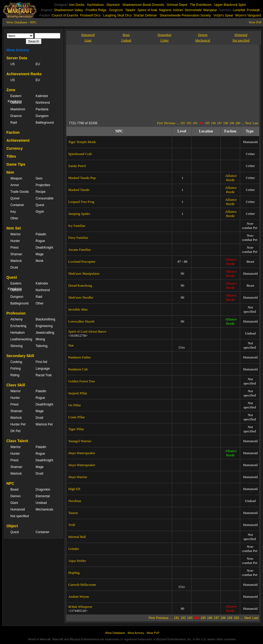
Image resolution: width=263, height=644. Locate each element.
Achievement (18, 140)
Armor (15, 185)
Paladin (41, 234)
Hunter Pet (18, 424)
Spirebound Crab (80, 154)
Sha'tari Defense (145, 15)
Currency (14, 148)
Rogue (40, 241)
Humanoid (18, 509)
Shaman (16, 254)
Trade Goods (20, 192)
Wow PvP (255, 22)
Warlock (16, 261)
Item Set (14, 228)
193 (195, 123)
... (178, 123)
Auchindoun (95, 5)
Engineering (44, 326)
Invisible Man (78, 309)
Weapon (16, 178)
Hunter (15, 241)
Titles (11, 156)
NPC (33, 22)
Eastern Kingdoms (15, 99)
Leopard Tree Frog (81, 202)
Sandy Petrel (77, 166)
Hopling (74, 573)
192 (189, 123)
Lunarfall (239, 10)
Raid (14, 123)
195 (207, 123)
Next (248, 123)
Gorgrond (116, 10)
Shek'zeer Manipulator (84, 273)
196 (213, 123)
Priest (14, 248)
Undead (41, 503)
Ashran (178, 10)
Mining (40, 339)
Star (71, 345)
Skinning (16, 346)
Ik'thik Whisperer (80, 607)
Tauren (73, 513)
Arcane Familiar (80, 250)
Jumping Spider (79, 214)
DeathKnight (44, 248)
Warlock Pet (44, 424)
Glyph (40, 212)
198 (226, 123)
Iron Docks (77, 5)
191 (183, 123)
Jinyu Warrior (78, 477)
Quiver (15, 198)
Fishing (16, 369)
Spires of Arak (147, 10)
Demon (16, 496)
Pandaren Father (80, 357)
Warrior (16, 234)
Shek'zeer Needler (81, 297)
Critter (164, 40)
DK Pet (15, 431)
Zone (11, 90)
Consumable (44, 198)
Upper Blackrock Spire (230, 5)
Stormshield (193, 10)
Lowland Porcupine (82, 262)
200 (238, 123)
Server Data (17, 58)
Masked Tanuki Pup (82, 178)
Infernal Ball (77, 537)
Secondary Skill (20, 356)
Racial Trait (44, 375)
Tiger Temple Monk (82, 142)
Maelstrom (18, 109)
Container (17, 205)
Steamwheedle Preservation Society (185, 15)
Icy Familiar (77, 226)
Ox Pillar (75, 405)
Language (43, 369)
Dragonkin (43, 490)
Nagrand (165, 10)
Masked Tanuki (79, 190)
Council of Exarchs (65, 15)
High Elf (74, 489)
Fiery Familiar (78, 238)
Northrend (43, 103)
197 (219, 123)
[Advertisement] (147, 82)
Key (13, 212)
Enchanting (18, 326)
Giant (14, 503)
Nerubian (75, 501)
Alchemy (16, 319)
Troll (72, 525)
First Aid (41, 362)
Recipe (41, 192)
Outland (16, 103)
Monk (39, 261)
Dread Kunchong (80, 285)
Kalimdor (42, 96)
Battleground (45, 123)
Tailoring (42, 346)
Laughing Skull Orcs (117, 15)
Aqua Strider (77, 561)
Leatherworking (20, 339)
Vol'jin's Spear (224, 15)
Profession (16, 313)
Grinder (74, 549)
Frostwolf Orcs (90, 15)
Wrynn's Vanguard (248, 15)
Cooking (16, 362)
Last (255, 123)
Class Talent (17, 441)
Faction (13, 132)
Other (14, 218)
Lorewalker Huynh (81, 321)
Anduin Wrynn (79, 597)
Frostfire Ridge (96, 10)
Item (10, 172)
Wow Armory (18, 50)
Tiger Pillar (76, 429)
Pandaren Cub (78, 369)
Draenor (16, 116)
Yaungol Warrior (80, 441)
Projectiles (43, 185)
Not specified (20, 516)
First (160, 123)
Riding (15, 375)
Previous (170, 123)
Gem (39, 178)
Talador (130, 10)
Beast (14, 490)
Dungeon (42, 116)
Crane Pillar (77, 417)
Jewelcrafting (45, 333)
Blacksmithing (45, 319)
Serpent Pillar (78, 393)
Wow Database (17, 22)
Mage (40, 254)
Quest (40, 205)
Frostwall (253, 10)
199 (232, 123)
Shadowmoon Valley (68, 10)
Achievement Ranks (24, 74)
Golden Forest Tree (82, 381)
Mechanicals (44, 509)
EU (38, 64)
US (13, 64)
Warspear (210, 10)
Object (12, 526)
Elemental (43, 496)
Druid (14, 267)
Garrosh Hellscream (82, 585)
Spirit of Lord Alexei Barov (87, 331)
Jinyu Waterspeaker (82, 453)
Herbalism (18, 333)
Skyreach (113, 5)
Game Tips (16, 164)
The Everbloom (201, 5)
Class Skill (16, 385)
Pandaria (42, 109)
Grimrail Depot (177, 5)
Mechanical (203, 40)
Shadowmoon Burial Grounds (143, 5)
